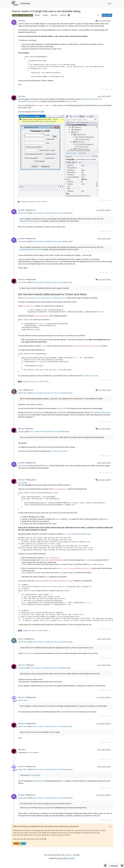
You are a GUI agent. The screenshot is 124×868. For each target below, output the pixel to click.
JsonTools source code (90, 376)
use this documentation (60, 451)
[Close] (110, 827)
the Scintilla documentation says (80, 534)
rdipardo (21, 639)
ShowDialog (37, 412)
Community (25, 3)
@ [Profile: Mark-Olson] (23, 213)
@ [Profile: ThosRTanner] (39, 781)
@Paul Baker (31, 280)
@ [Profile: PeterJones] (23, 726)
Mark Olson (22, 96)
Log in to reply (107, 15)
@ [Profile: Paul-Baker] (23, 282)
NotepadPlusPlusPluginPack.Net (31, 221)
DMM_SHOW (62, 408)
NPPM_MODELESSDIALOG (99, 412)
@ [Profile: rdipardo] (22, 668)
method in (43, 298)
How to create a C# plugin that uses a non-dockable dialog (53, 213)
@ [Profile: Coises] (21, 432)
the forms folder (72, 101)
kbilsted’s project (28, 653)
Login (23, 843)
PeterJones (22, 697)
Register (17, 843)
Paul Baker (22, 21)
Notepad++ (69, 855)
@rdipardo (30, 665)
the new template (33, 752)
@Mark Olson (31, 210)
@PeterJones (31, 724)
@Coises (30, 429)
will (72, 781)
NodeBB (60, 858)
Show (59, 412)
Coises (20, 390)
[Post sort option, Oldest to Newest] (98, 15)
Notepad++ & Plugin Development (23, 15)
